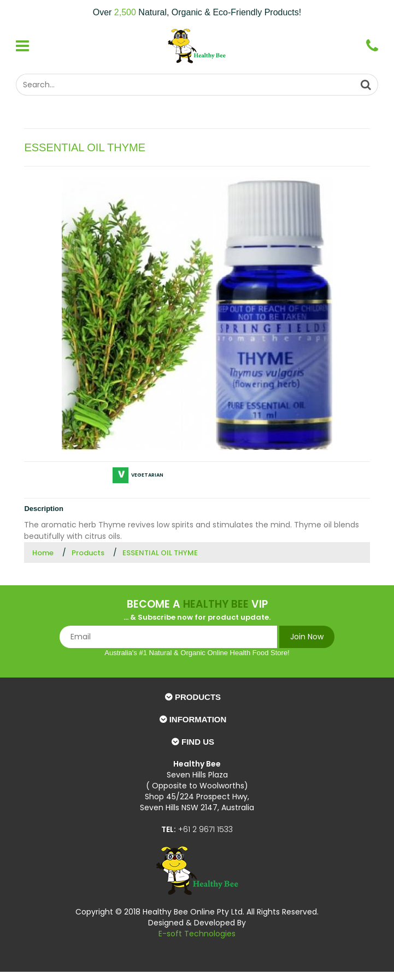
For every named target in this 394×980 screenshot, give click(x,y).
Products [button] (198, 697)
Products (88, 553)
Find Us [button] (198, 742)
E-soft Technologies (197, 934)
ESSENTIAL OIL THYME (160, 553)
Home (43, 553)
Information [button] (198, 719)
